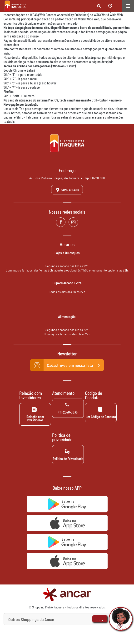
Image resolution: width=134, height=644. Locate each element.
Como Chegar (67, 190)
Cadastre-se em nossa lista (67, 365)
